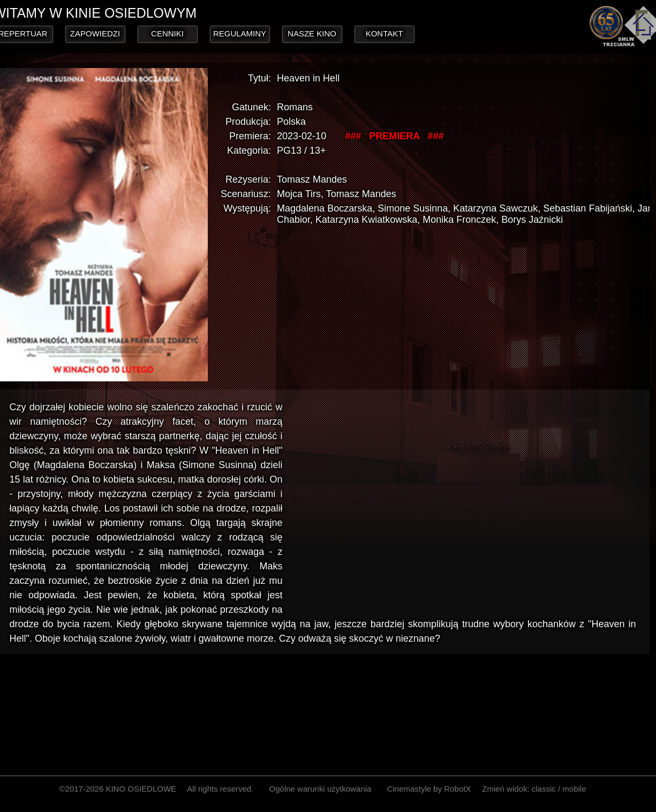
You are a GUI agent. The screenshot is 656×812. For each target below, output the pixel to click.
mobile (574, 789)
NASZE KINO (312, 33)
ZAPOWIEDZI (95, 33)
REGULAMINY (240, 33)
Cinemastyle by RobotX (429, 789)
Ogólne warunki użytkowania (321, 789)
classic (544, 789)
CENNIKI (167, 33)
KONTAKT (384, 33)
